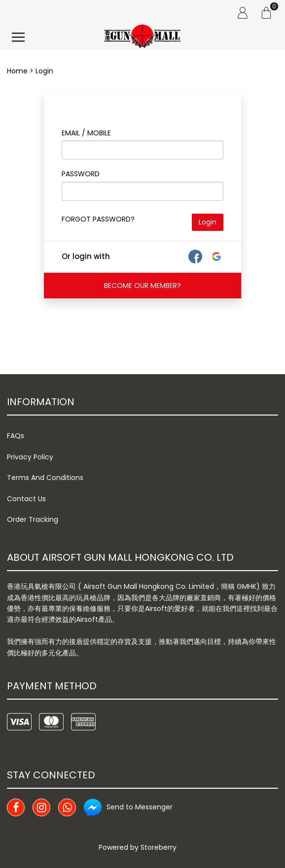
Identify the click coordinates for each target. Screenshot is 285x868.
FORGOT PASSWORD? (98, 219)
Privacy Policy (30, 457)
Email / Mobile (86, 133)
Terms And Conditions (45, 478)
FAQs (16, 436)
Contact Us (26, 499)
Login (208, 222)
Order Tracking (33, 519)
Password (81, 174)
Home (17, 71)
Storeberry (159, 847)
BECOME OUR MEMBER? (142, 286)
